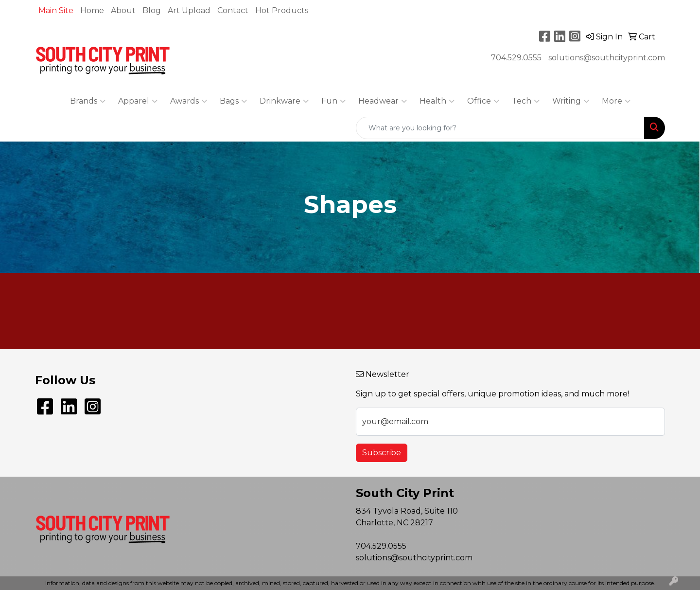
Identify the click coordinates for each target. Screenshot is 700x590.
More (616, 101)
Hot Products (282, 10)
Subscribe (382, 453)
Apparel (138, 101)
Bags (233, 101)
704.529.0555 (516, 58)
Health (437, 101)
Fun (333, 101)
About (123, 10)
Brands (88, 101)
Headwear (383, 101)
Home (92, 10)
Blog (152, 10)
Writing (571, 101)
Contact (233, 10)
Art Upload (189, 10)
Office (483, 101)
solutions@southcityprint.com (607, 58)
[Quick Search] (500, 128)
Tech (526, 101)
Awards (189, 101)
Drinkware (284, 101)
